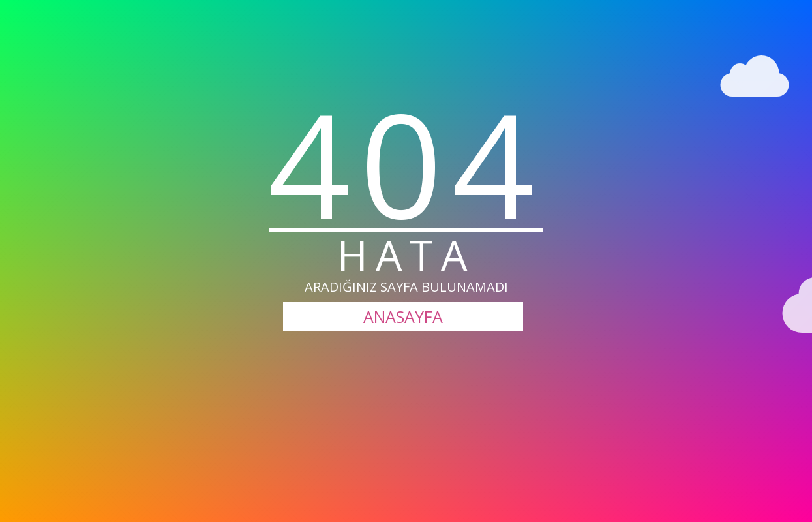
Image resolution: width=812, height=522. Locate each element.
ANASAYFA (403, 316)
